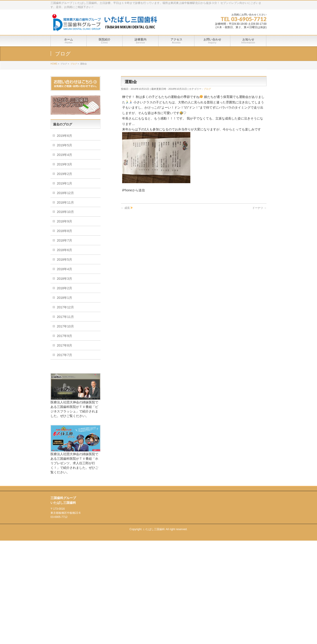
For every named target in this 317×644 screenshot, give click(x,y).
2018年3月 (64, 279)
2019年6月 (64, 136)
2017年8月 (64, 345)
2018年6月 (64, 250)
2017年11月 (65, 317)
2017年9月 (64, 336)
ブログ (207, 89)
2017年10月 (65, 326)
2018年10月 (65, 212)
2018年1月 (64, 298)
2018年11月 (65, 202)
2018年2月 (64, 288)
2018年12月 (65, 193)
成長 (127, 208)
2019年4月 (64, 155)
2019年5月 (64, 145)
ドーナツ (259, 208)
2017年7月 (64, 355)
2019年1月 (64, 183)
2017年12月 (65, 307)
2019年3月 (64, 164)
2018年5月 (64, 260)
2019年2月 (64, 174)
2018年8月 (64, 231)
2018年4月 (64, 269)
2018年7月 (64, 240)
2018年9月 (64, 221)
